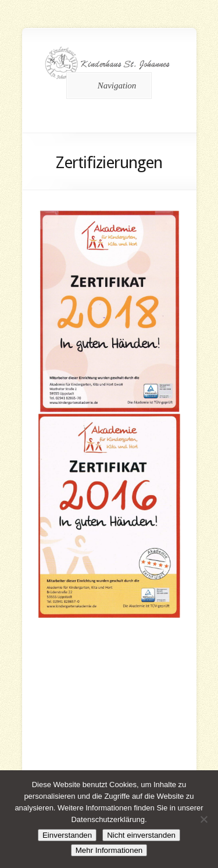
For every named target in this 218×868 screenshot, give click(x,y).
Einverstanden (67, 835)
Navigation (107, 86)
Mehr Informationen (109, 850)
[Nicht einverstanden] (203, 819)
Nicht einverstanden (141, 835)
